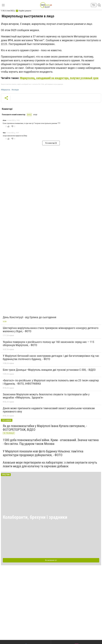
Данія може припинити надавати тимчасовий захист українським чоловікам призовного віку (49, 410)
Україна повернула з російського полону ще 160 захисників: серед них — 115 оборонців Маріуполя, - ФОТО (48, 344)
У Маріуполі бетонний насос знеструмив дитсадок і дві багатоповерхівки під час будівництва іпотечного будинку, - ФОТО (51, 357)
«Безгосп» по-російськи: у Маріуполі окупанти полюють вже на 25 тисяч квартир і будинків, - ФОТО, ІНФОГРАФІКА (51, 382)
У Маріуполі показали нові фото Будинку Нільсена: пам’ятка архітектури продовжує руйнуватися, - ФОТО (43, 453)
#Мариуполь (6, 90)
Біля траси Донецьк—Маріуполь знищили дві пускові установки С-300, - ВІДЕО (49, 370)
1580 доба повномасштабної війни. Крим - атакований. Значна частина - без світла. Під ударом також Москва (51, 442)
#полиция (15, 90)
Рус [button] (94, 5)
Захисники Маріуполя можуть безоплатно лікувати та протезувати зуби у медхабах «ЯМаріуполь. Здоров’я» (46, 396)
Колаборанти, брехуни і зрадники (35, 517)
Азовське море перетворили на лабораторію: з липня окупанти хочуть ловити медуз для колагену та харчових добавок (50, 464)
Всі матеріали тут (51, 560)
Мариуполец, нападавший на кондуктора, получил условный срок (59, 78)
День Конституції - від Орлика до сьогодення (30, 317)
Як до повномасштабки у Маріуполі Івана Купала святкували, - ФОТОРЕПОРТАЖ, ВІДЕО (45, 428)
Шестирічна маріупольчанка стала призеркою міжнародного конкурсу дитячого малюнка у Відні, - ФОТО (51, 330)
